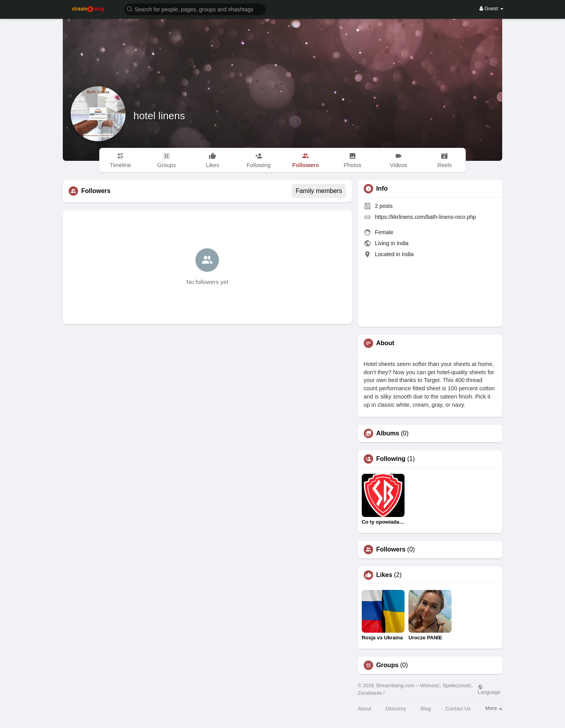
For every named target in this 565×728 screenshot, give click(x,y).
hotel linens (159, 116)
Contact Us (458, 709)
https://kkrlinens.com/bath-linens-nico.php (426, 217)
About (365, 709)
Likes (384, 575)
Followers (391, 550)
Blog (426, 709)
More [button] (494, 708)
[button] (195, 9)
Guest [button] (491, 8)
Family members (319, 191)
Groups (387, 665)
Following (391, 459)
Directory (396, 709)
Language (489, 690)
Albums (388, 433)
